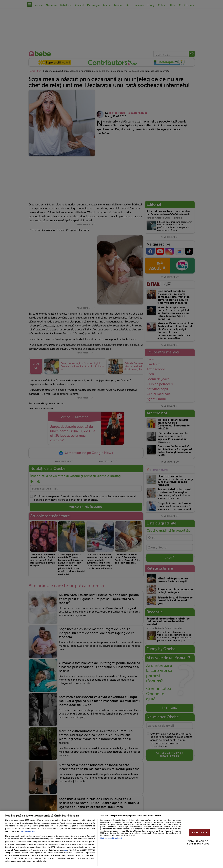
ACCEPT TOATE (199, 832)
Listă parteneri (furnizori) (111, 838)
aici (66, 850)
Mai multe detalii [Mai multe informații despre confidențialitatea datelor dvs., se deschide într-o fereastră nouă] (28, 831)
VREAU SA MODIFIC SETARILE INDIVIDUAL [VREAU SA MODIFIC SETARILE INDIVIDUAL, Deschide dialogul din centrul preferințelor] (198, 843)
